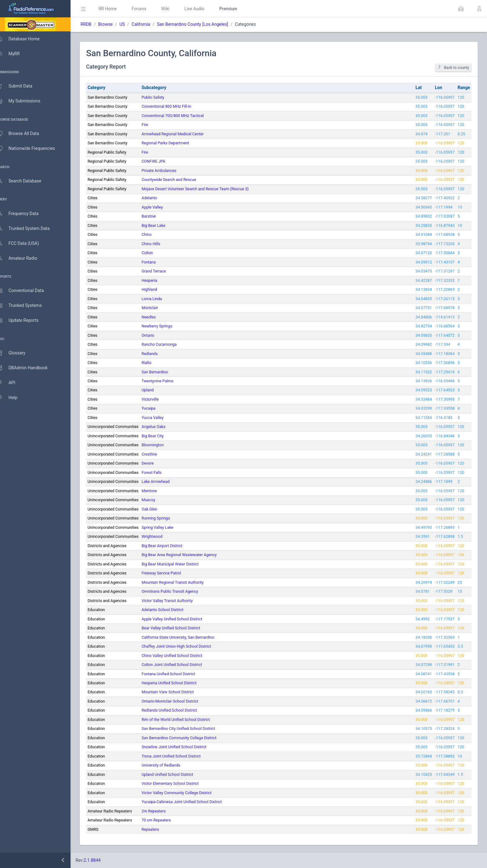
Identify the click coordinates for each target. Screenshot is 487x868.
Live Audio (203, 9)
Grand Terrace (163, 271)
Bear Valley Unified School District (180, 628)
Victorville (159, 399)
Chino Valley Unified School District (181, 656)
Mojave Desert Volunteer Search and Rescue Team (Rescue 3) (204, 189)
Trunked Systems (25, 306)
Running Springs (165, 518)
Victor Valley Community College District (186, 793)
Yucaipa (158, 408)
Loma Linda (161, 299)
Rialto (156, 363)
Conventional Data (26, 291)
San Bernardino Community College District (188, 738)
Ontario (157, 335)
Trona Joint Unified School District (180, 756)
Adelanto (158, 198)
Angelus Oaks (163, 427)
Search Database (25, 181)
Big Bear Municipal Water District (179, 564)
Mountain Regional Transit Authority (182, 582)
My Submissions (25, 101)
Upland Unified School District (176, 774)
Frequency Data (24, 214)
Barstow (158, 216)
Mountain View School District (177, 692)
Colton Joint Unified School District (181, 665)
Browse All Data (24, 134)
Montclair (159, 308)
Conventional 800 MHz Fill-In (175, 106)
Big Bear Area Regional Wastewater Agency (188, 555)
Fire (154, 125)
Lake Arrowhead (165, 481)
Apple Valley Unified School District (181, 619)
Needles (158, 317)
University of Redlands (170, 765)
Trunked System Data (29, 229)
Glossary (17, 353)
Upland (157, 390)
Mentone (158, 491)
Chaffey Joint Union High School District (185, 646)
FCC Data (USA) (24, 243)
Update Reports (24, 321)
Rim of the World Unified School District (185, 720)
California (150, 24)
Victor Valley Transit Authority (176, 601)
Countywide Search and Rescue (178, 180)
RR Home (116, 9)
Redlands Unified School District (178, 710)
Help (13, 398)
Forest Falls (161, 472)
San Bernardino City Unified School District (187, 729)
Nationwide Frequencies (32, 149)
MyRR (14, 54)
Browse (114, 24)
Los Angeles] (225, 24)
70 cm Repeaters (165, 820)
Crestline (158, 454)
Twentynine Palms (166, 381)
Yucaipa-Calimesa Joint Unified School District (191, 802)
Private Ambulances (168, 171)
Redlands (159, 354)
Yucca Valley (162, 418)
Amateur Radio (23, 258)
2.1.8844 (101, 860)
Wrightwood (161, 536)
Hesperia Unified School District (178, 683)
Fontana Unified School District (177, 674)
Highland (158, 289)
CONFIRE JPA (163, 161)
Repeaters (159, 829)
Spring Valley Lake (166, 527)
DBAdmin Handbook (28, 368)
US (131, 24)
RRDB (95, 24)
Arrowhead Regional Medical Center (182, 134)
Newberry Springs (166, 326)
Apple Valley (161, 207)
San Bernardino (164, 372)
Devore (157, 463)
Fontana (158, 262)
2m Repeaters (163, 811)
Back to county (453, 67)
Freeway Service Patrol (170, 573)
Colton (156, 253)
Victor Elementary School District (179, 783)
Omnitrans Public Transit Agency (179, 591)
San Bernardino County (188, 24)
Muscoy (157, 500)
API (12, 383)
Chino (156, 234)
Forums (148, 9)
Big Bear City (162, 436)
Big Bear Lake (162, 225)
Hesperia (158, 280)
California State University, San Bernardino (187, 637)
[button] (461, 9)
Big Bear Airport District (171, 546)
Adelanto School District (172, 610)
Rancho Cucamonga (168, 344)
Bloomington (162, 445)
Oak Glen (158, 509)
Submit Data (21, 86)
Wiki (174, 9)
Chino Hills (160, 244)
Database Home (24, 39)
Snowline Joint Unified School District (183, 747)
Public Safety (162, 97)
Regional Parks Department (174, 143)
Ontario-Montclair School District (179, 701)
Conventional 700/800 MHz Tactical (182, 116)
